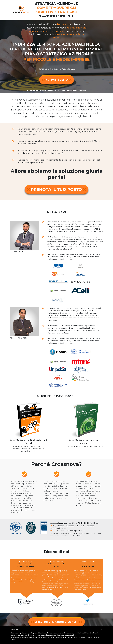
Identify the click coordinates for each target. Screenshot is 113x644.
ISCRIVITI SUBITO (57, 80)
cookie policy (71, 635)
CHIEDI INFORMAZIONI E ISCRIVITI (57, 622)
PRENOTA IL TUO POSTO (56, 189)
